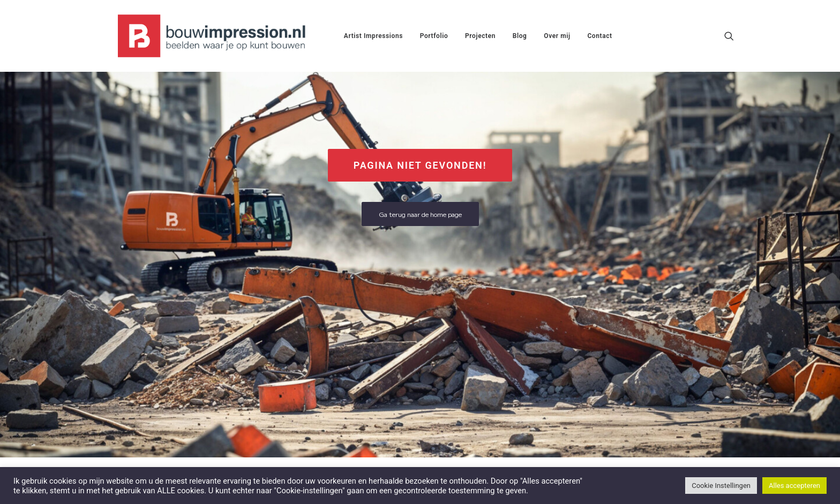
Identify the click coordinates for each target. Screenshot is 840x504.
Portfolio (434, 36)
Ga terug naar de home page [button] (420, 214)
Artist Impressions (373, 36)
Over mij (557, 36)
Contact (599, 36)
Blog (520, 36)
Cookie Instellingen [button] (721, 486)
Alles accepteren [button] (794, 486)
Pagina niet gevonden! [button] (420, 165)
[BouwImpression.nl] (214, 36)
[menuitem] (373, 36)
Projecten (480, 36)
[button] (729, 36)
